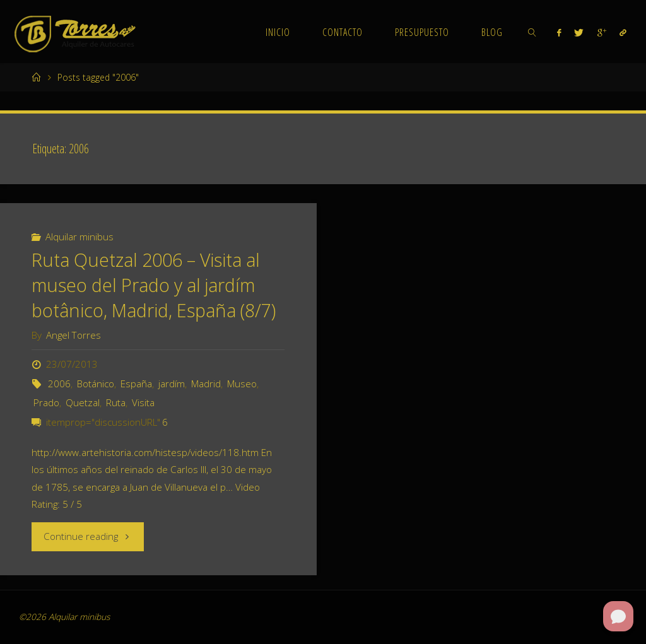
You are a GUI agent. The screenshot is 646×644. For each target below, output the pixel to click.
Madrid (206, 383)
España (136, 383)
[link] (532, 32)
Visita (143, 402)
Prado (46, 402)
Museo (242, 383)
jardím (172, 383)
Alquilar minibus (79, 237)
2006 (59, 383)
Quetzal (83, 402)
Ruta (116, 402)
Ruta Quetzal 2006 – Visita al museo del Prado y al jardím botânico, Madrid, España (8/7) (154, 285)
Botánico (96, 383)
